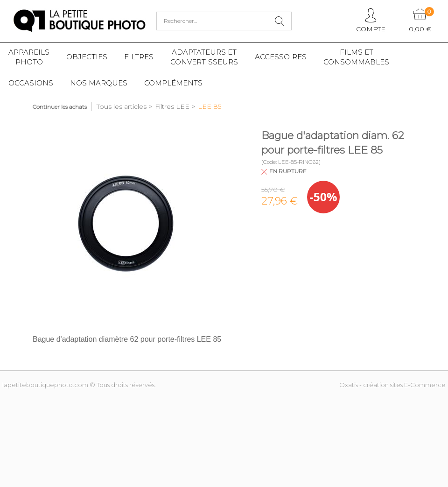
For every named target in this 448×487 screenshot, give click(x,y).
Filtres (139, 57)
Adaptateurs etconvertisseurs (204, 57)
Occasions (31, 83)
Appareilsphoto (29, 57)
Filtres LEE (172, 106)
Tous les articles (122, 106)
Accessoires (281, 57)
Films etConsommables (356, 57)
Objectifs (87, 57)
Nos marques (99, 83)
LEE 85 (210, 106)
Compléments (173, 83)
